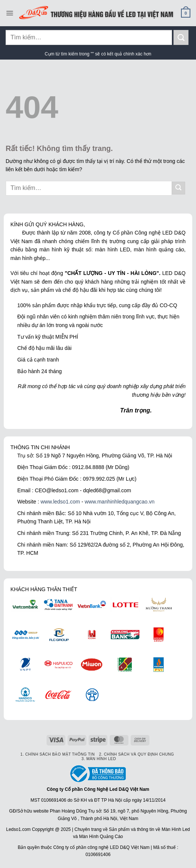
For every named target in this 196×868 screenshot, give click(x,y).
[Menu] (10, 13)
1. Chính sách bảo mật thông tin (57, 754)
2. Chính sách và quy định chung (137, 754)
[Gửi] (181, 37)
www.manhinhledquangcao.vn (119, 502)
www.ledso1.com (60, 502)
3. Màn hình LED (99, 759)
